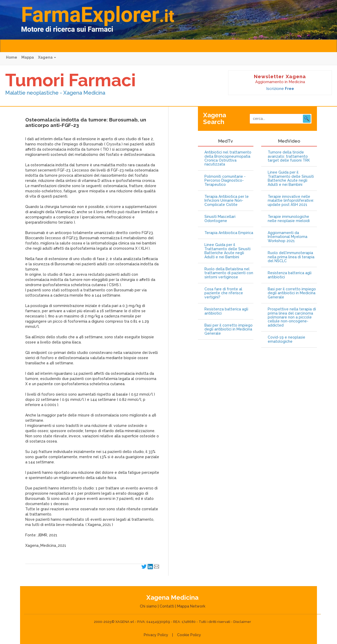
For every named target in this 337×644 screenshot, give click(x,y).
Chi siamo (148, 606)
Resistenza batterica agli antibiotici (226, 311)
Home (12, 57)
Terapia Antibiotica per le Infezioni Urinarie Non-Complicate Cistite (227, 201)
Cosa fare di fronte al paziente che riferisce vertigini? (224, 293)
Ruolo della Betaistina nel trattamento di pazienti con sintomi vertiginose (229, 273)
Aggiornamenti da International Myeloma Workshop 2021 (288, 237)
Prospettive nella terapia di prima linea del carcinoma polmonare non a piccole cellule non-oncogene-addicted (292, 317)
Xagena (47, 57)
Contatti (167, 606)
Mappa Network (191, 606)
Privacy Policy (156, 635)
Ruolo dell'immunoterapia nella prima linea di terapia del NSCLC (291, 257)
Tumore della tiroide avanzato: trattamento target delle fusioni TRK (289, 156)
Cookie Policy (189, 635)
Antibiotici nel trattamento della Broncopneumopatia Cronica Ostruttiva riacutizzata (228, 158)
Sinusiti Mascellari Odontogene (220, 219)
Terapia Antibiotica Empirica (229, 233)
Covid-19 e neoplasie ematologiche (286, 339)
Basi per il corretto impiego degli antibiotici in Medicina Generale (229, 329)
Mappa (28, 57)
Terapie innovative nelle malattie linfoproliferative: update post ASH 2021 (291, 201)
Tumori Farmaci (70, 80)
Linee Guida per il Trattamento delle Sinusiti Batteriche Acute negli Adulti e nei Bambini (227, 251)
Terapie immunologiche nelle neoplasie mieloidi (289, 219)
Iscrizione (280, 89)
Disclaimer (242, 622)
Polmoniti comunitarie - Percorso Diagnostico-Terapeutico (225, 181)
